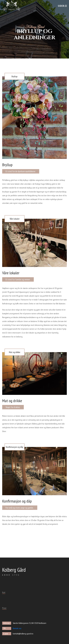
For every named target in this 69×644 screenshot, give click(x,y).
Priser (4, 608)
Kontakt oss (17, 628)
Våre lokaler (15, 219)
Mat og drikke (15, 352)
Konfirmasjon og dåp (15, 447)
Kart (4, 592)
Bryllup (15, 76)
